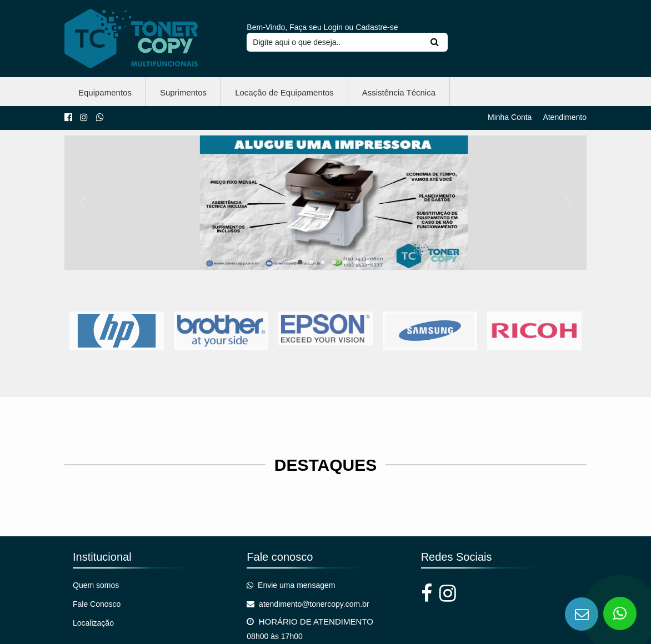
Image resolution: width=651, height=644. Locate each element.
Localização (93, 622)
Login (333, 27)
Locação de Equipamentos (284, 92)
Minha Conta (510, 117)
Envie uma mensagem (291, 585)
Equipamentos (105, 92)
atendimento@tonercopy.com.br (308, 603)
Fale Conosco (97, 603)
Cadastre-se (377, 27)
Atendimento (565, 117)
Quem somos (96, 585)
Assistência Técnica (399, 92)
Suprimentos (183, 92)
